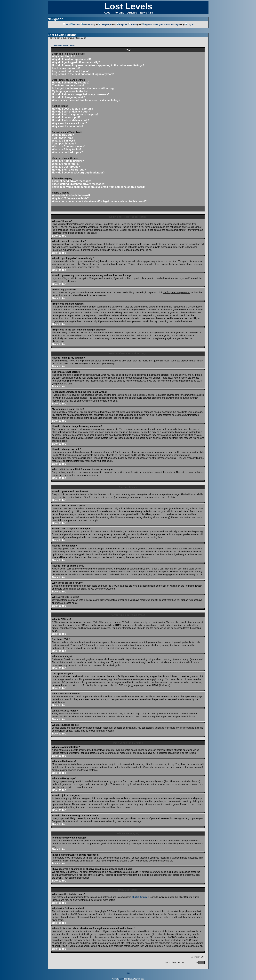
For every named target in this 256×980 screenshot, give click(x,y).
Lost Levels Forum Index (63, 45)
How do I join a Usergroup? (69, 170)
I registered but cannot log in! (70, 71)
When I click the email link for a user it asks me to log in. (87, 100)
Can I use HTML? (63, 138)
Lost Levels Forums (62, 35)
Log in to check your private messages (161, 25)
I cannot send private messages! (72, 181)
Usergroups (105, 25)
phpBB (121, 979)
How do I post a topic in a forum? (72, 109)
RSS (128, 973)
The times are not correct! (68, 86)
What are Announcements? (69, 146)
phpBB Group (139, 897)
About (108, 13)
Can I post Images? (64, 144)
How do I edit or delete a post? (71, 112)
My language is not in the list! (70, 91)
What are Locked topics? (67, 152)
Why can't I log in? (63, 56)
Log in (189, 25)
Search (75, 25)
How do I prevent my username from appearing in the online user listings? (98, 65)
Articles (132, 13)
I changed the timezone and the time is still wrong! (83, 88)
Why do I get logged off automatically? (76, 62)
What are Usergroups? (66, 167)
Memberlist (87, 25)
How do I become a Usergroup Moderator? (78, 173)
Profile (132, 25)
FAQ (66, 25)
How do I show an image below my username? (81, 94)
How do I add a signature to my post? (75, 115)
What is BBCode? (63, 135)
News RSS (147, 13)
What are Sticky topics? (67, 149)
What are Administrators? (68, 161)
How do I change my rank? (68, 97)
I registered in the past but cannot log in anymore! (83, 74)
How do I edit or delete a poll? (70, 120)
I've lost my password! (66, 68)
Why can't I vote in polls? (68, 126)
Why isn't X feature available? (70, 198)
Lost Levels (128, 6)
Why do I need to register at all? (72, 59)
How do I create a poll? (66, 117)
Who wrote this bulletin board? (71, 195)
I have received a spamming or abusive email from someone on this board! (98, 187)
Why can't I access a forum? (69, 123)
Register (122, 25)
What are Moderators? (66, 164)
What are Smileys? (64, 141)
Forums (119, 13)
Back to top (59, 236)
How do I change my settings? (71, 83)
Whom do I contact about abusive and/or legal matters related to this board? (99, 201)
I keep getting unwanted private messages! (79, 184)
